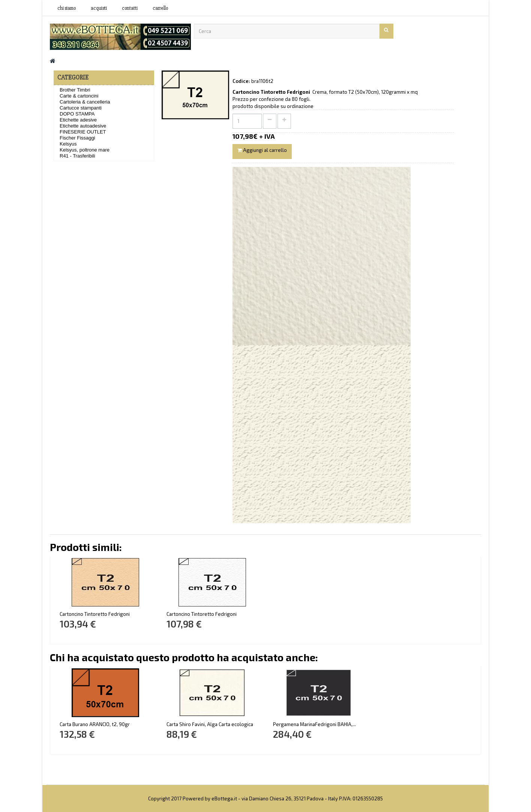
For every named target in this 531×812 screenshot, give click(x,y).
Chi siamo (67, 8)
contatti (130, 8)
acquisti (99, 8)
